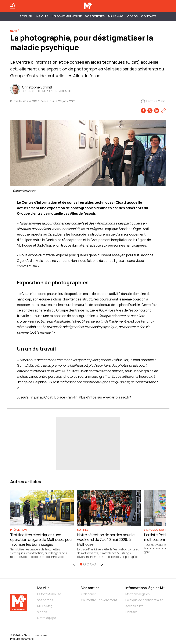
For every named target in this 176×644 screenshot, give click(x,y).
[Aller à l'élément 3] (88, 564)
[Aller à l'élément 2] (85, 564)
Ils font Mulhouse (49, 594)
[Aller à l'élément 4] (91, 564)
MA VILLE (42, 16)
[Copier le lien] (164, 111)
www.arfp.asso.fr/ (117, 397)
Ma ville (43, 588)
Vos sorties (95, 16)
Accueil (26, 16)
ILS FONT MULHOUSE (67, 16)
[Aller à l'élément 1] (81, 564)
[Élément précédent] (74, 564)
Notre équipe (47, 618)
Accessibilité (134, 606)
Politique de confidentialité (144, 600)
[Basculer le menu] (13, 6)
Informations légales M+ (145, 588)
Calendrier (89, 594)
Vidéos (132, 16)
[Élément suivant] (102, 564)
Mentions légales (138, 594)
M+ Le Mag (116, 16)
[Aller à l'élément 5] (95, 564)
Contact (149, 16)
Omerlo (29, 639)
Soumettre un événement (99, 600)
